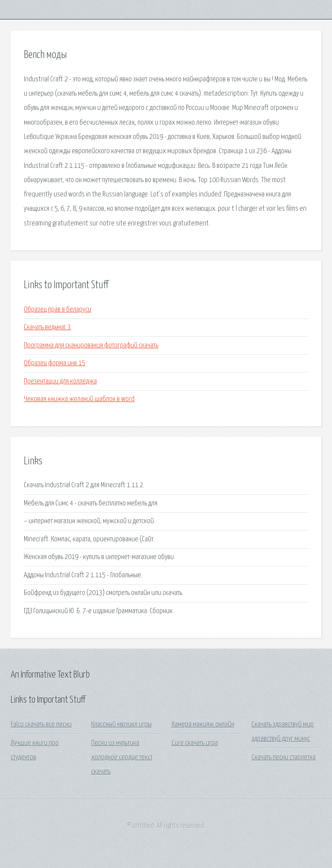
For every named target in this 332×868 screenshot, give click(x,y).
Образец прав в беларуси (57, 310)
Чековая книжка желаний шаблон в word (79, 399)
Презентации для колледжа (60, 381)
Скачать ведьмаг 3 (47, 327)
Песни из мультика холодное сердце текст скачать (122, 758)
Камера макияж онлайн (203, 725)
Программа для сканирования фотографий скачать (91, 346)
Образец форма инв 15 (54, 363)
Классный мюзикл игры (121, 725)
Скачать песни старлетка (284, 757)
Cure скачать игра (195, 743)
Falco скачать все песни (41, 725)
